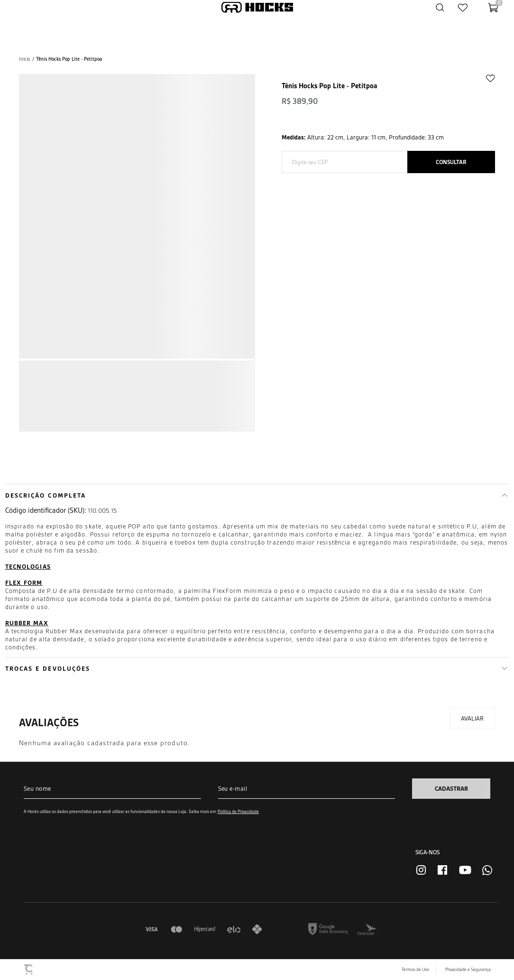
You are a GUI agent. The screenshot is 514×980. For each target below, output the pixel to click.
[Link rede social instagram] (421, 870)
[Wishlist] (463, 7)
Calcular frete (451, 162)
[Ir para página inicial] (25, 59)
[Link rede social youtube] (465, 870)
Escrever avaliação (472, 718)
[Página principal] (257, 7)
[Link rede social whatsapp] (487, 870)
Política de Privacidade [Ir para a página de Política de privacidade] (238, 811)
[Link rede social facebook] (442, 870)
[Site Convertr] (29, 970)
